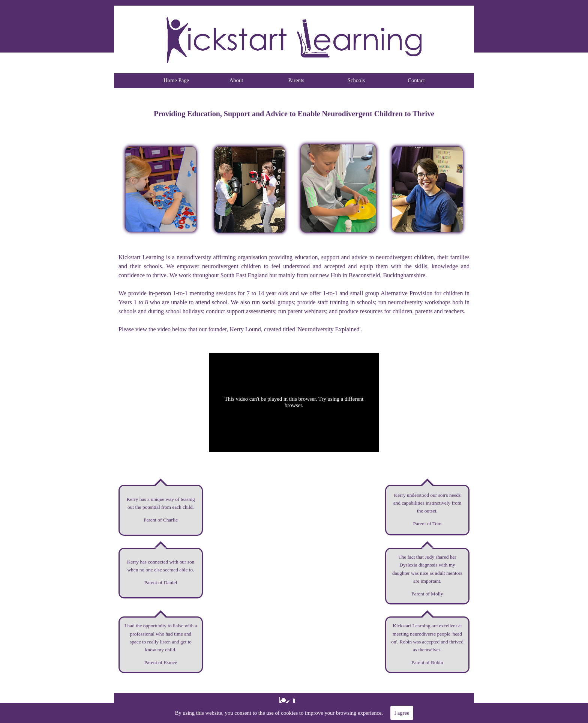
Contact (416, 80)
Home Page (176, 80)
